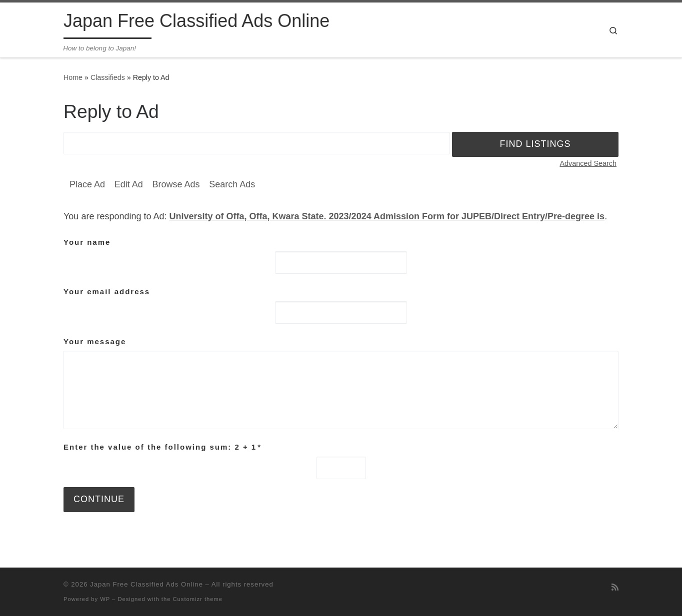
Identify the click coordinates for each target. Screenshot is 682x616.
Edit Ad (129, 184)
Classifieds (108, 77)
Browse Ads (176, 184)
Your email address (107, 292)
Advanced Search (588, 163)
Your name (87, 242)
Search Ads (232, 184)
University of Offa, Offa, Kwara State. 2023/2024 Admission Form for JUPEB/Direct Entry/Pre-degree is (387, 216)
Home (73, 77)
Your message (95, 341)
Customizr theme (198, 599)
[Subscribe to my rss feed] (615, 587)
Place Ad (87, 184)
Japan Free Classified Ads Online (146, 584)
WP (105, 599)
